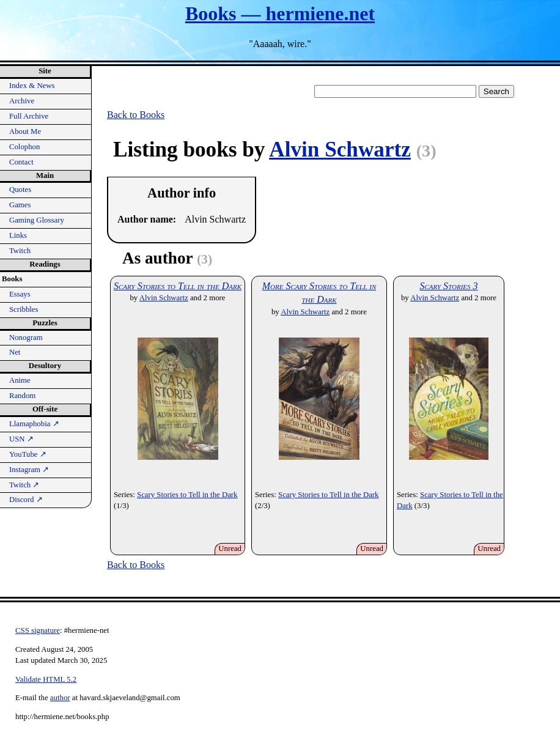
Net (15, 352)
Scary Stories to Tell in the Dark (178, 286)
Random (22, 396)
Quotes (20, 190)
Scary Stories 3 (448, 286)
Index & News (32, 86)
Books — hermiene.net (280, 13)
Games (20, 205)
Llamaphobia (34, 424)
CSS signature (38, 630)
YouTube (28, 454)
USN (21, 439)
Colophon (24, 147)
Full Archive (29, 116)
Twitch (20, 251)
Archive (22, 101)
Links (18, 235)
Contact (21, 162)
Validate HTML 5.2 (46, 679)
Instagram (29, 470)
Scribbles (24, 309)
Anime (20, 380)
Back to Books (136, 115)
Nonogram (26, 338)
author (60, 698)
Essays (20, 294)
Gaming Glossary (37, 220)
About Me (25, 131)
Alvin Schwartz (340, 150)
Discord (26, 500)
